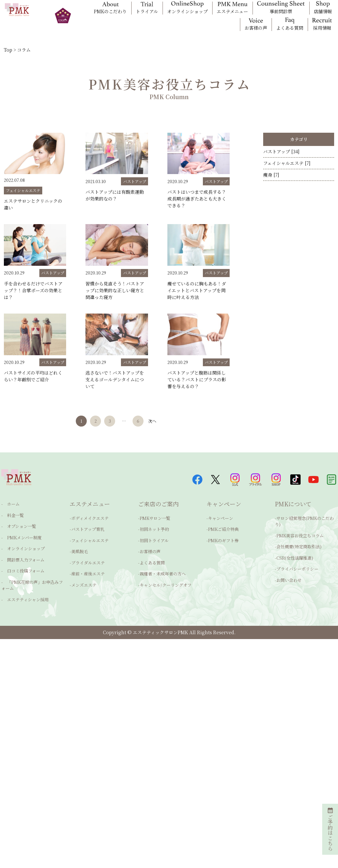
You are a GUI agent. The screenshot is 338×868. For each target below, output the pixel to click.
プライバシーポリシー (297, 565)
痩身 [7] (271, 186)
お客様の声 (150, 551)
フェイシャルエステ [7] (287, 170)
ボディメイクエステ (90, 522)
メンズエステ (84, 579)
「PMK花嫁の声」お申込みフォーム (32, 577)
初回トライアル (154, 541)
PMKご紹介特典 (223, 532)
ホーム (9, 508)
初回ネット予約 (154, 532)
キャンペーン (221, 522)
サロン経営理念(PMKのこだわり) (304, 525)
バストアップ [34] (281, 154)
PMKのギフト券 (223, 541)
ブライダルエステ (88, 560)
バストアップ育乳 (88, 532)
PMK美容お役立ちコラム (300, 536)
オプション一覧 (17, 527)
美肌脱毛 (80, 551)
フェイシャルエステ (90, 541)
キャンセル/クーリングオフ (166, 579)
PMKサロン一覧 (155, 522)
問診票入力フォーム (22, 556)
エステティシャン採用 (24, 589)
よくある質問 (152, 560)
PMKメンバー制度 (20, 537)
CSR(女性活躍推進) (295, 555)
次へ (155, 422)
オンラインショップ (22, 546)
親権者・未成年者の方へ (163, 569)
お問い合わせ (289, 574)
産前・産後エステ (88, 569)
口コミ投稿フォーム (22, 565)
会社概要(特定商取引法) (299, 546)
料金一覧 (11, 517)
